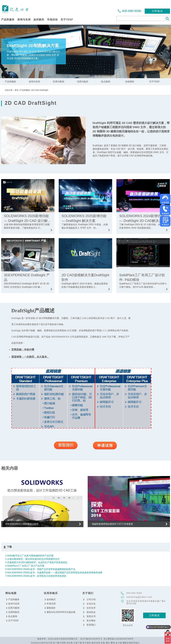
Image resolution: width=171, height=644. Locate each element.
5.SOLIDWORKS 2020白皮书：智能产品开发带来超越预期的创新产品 (40, 569)
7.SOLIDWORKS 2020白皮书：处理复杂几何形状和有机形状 (36, 576)
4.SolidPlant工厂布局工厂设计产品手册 (25, 566)
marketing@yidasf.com (139, 597)
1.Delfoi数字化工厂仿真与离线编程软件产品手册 (29, 556)
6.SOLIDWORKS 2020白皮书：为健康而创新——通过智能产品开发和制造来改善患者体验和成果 (54, 573)
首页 (16, 90)
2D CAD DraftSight (40, 90)
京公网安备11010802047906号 (119, 639)
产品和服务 (25, 90)
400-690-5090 (132, 11)
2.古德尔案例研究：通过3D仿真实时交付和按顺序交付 (33, 559)
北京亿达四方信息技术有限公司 (15, 9)
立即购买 (157, 11)
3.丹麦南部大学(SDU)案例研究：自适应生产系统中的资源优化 (36, 562)
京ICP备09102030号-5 (91, 639)
